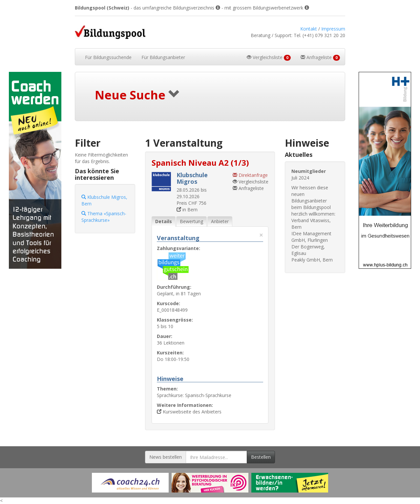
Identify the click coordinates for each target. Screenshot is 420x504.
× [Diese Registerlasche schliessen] (261, 235)
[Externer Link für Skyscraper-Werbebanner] (35, 170)
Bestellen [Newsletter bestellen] (261, 457)
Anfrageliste (248, 188)
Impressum (333, 29)
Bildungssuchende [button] (108, 57)
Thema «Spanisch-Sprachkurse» (104, 217)
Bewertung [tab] (191, 221)
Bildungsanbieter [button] (163, 57)
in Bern (187, 210)
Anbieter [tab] (220, 221)
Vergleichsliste (251, 182)
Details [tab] (164, 221)
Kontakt (309, 29)
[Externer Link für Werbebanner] (130, 483)
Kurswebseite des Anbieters (189, 412)
